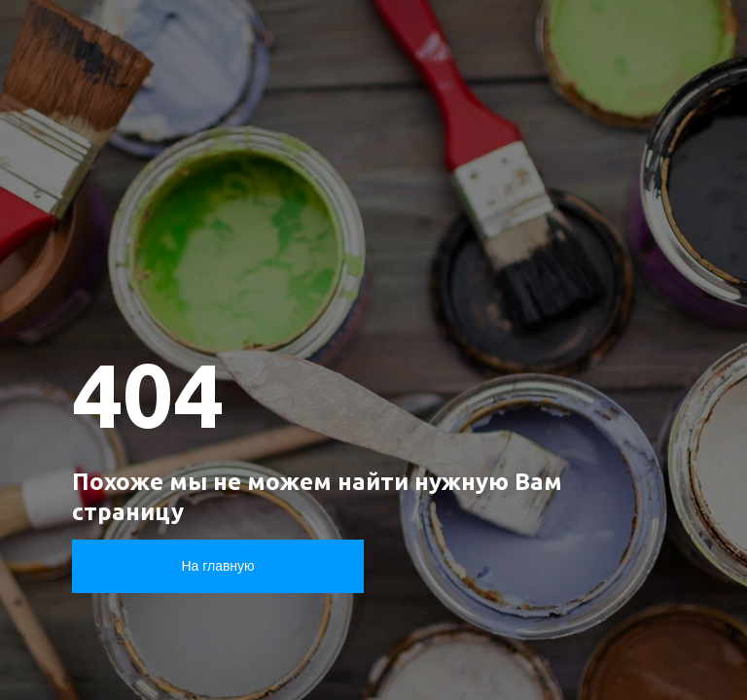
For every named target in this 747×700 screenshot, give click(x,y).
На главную (217, 566)
